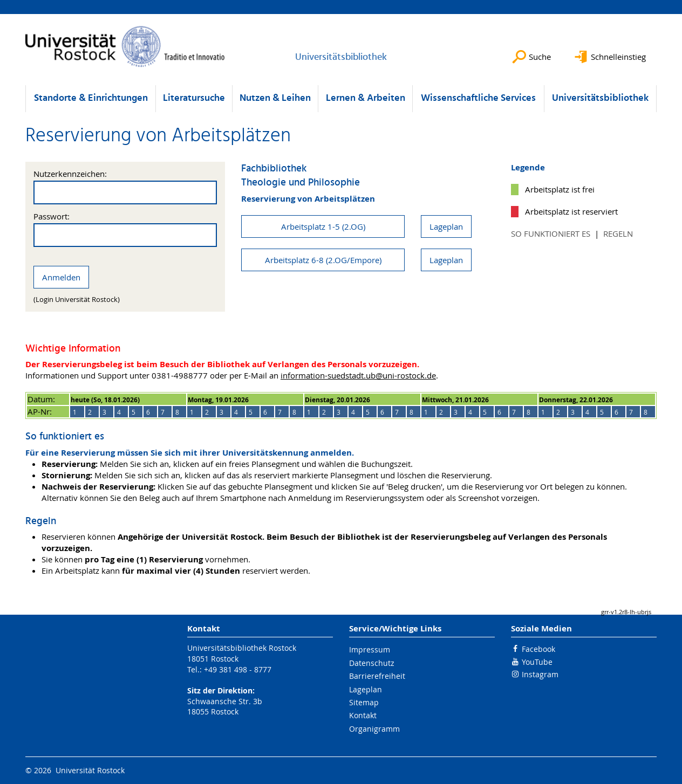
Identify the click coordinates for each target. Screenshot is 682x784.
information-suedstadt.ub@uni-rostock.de (358, 375)
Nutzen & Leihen (275, 98)
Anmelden (61, 277)
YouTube (537, 662)
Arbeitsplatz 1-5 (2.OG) (323, 226)
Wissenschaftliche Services (478, 98)
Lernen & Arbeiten (366, 98)
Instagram (540, 674)
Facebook (538, 649)
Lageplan (446, 226)
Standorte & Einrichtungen (91, 98)
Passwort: (52, 216)
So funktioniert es (551, 233)
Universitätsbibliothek (600, 98)
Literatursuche (194, 98)
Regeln (618, 233)
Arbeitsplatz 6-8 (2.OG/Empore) (323, 260)
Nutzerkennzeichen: (70, 174)
